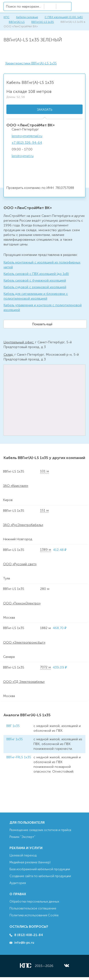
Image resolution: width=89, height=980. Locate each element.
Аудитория (18, 883)
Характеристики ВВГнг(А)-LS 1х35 (31, 63)
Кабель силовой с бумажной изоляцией (35, 280)
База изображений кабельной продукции (40, 869)
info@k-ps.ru (24, 943)
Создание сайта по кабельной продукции (40, 876)
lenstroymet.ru (23, 156)
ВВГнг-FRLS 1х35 (19, 757)
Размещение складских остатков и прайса (40, 830)
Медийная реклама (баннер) (30, 862)
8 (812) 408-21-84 (29, 935)
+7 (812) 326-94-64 (27, 143)
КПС (7, 17)
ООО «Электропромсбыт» (24, 643)
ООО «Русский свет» (20, 564)
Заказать (45, 110)
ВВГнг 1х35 (15, 739)
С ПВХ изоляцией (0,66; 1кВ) (64, 17)
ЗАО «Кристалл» (16, 486)
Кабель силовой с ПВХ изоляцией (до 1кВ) (36, 274)
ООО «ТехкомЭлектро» (22, 603)
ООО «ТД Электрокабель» (24, 682)
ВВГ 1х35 (13, 726)
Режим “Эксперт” (22, 837)
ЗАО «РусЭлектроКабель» (23, 525)
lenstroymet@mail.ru (27, 136)
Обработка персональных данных (34, 901)
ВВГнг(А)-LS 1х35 (43, 22)
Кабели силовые (27, 17)
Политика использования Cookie (34, 915)
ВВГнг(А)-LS (17, 22)
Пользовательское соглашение (33, 908)
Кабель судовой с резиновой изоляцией (35, 287)
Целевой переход (23, 855)
